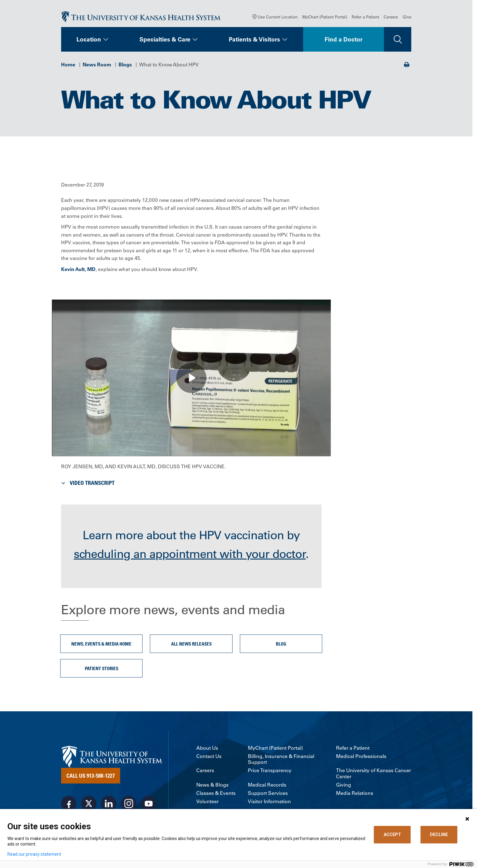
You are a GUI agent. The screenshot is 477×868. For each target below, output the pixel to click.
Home (68, 65)
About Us (207, 748)
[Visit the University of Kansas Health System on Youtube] (149, 803)
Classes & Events (216, 793)
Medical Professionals (361, 756)
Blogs (125, 65)
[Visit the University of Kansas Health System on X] (89, 803)
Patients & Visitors (254, 39)
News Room (97, 65)
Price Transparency (270, 770)
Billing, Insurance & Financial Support (281, 759)
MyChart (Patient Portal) (325, 17)
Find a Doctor (344, 39)
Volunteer (207, 801)
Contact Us (209, 756)
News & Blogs (212, 785)
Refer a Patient (365, 17)
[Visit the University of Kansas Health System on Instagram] (129, 803)
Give (407, 17)
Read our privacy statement (34, 854)
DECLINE (439, 835)
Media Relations (355, 793)
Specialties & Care (165, 39)
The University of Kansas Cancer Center (373, 773)
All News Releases (191, 644)
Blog (281, 644)
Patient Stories (102, 668)
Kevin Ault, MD (78, 269)
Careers (391, 17)
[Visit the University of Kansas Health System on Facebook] (69, 803)
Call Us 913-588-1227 (91, 776)
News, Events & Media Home (101, 644)
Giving (344, 785)
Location (89, 39)
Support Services (268, 793)
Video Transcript (87, 483)
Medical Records (267, 785)
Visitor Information (269, 801)
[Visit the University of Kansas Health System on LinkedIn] (109, 803)
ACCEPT (392, 835)
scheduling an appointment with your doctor (190, 554)
